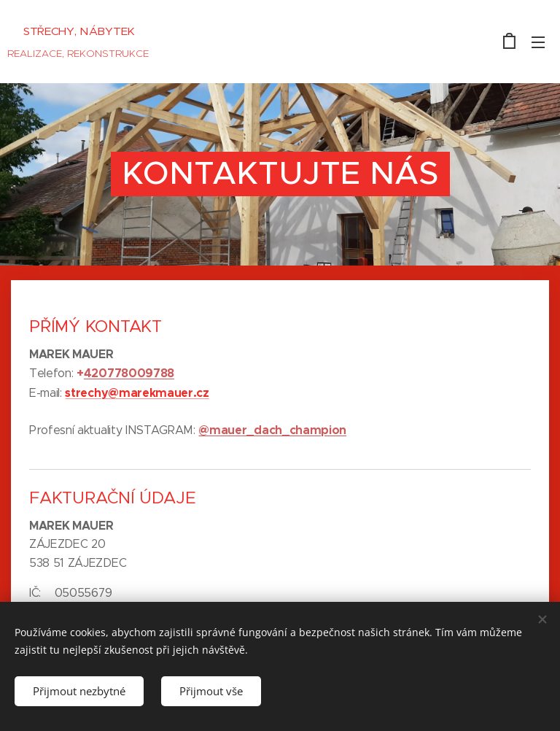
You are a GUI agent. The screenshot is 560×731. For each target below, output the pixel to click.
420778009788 (129, 373)
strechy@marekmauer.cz (137, 393)
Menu (538, 42)
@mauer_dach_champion (272, 430)
